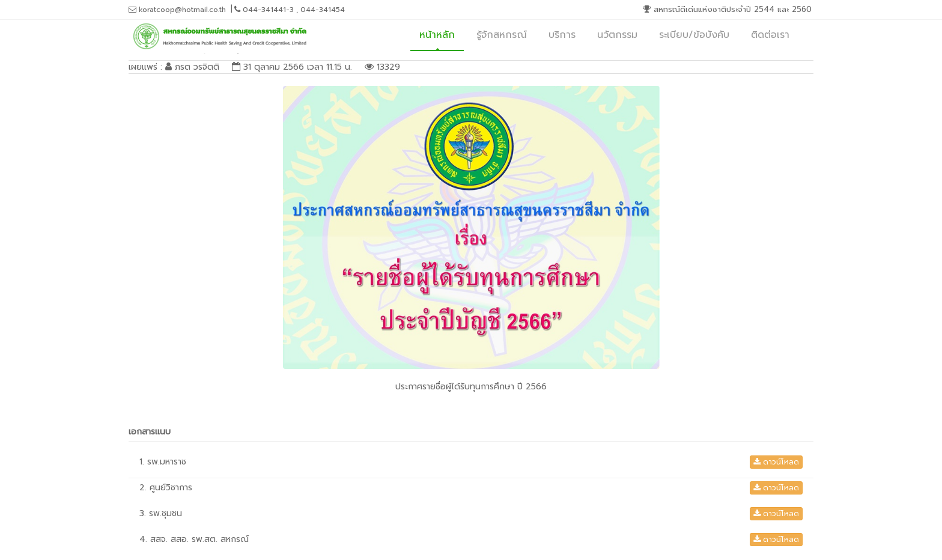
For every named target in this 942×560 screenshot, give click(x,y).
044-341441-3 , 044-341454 (290, 10)
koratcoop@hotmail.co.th (177, 10)
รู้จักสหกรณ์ (502, 35)
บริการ (562, 35)
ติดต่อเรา (770, 35)
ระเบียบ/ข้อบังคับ (694, 35)
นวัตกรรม (617, 35)
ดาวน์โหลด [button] (776, 462)
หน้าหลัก (437, 35)
